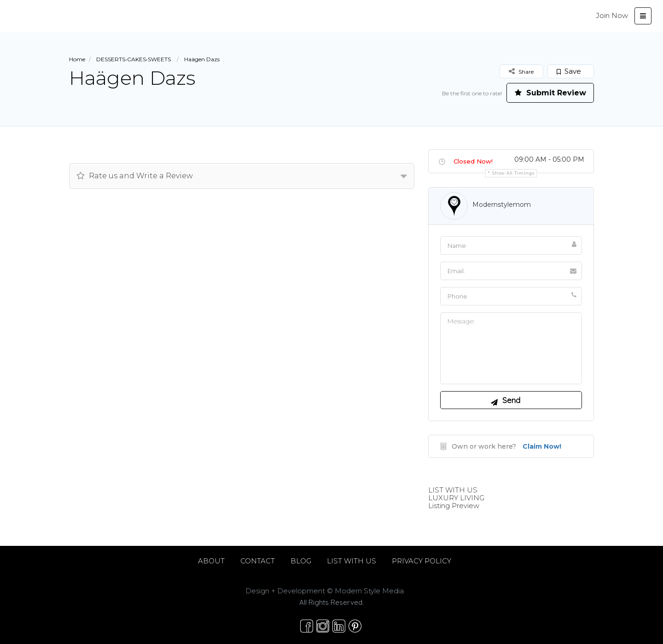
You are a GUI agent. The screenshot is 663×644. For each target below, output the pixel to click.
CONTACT (258, 561)
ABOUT (211, 561)
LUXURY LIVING (456, 498)
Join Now (612, 15)
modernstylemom (502, 205)
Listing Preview (454, 506)
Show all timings (513, 173)
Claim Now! (542, 446)
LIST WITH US (453, 490)
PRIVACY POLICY (422, 561)
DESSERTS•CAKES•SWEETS (134, 59)
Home (77, 59)
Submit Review (550, 93)
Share (521, 71)
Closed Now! (473, 161)
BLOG (301, 561)
